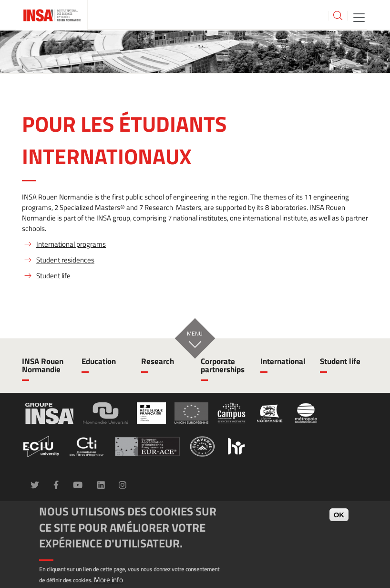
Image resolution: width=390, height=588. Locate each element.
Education (99, 361)
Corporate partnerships (223, 365)
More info (108, 580)
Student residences (65, 260)
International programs (71, 244)
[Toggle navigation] (359, 17)
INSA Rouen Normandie (43, 365)
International (283, 361)
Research (158, 361)
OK (339, 515)
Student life (53, 276)
